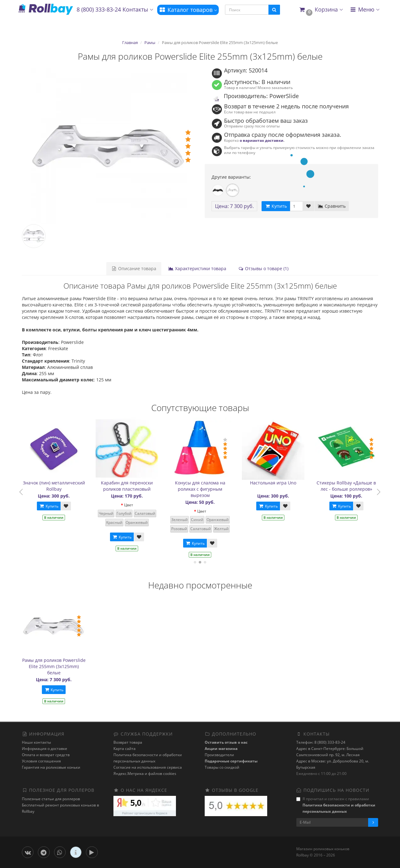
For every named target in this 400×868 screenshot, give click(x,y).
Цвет (131, 505)
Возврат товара (128, 742)
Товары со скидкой (222, 767)
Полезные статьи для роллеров (51, 799)
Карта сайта (125, 749)
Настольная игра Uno (275, 483)
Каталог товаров (188, 10)
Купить (51, 506)
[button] (321, 10)
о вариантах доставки (262, 140)
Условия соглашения (41, 761)
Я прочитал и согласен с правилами (336, 805)
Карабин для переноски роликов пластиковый (129, 486)
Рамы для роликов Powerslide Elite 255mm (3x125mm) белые (54, 666)
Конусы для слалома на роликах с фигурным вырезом (202, 489)
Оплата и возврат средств (46, 755)
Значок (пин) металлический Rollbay (56, 486)
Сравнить (332, 206)
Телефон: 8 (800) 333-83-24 (321, 742)
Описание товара (134, 268)
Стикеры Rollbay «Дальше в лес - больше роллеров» (348, 486)
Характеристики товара (197, 268)
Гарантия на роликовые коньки (51, 767)
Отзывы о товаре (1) (263, 268)
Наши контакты (36, 742)
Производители (219, 755)
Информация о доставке (45, 749)
